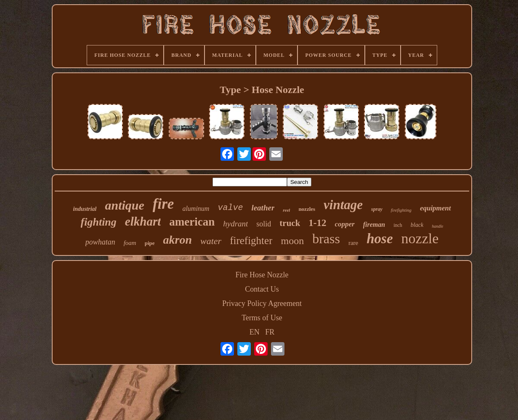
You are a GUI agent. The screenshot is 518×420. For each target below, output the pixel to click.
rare (353, 243)
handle (437, 226)
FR (270, 332)
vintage (343, 205)
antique (124, 205)
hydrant (235, 224)
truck (290, 223)
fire (163, 204)
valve (230, 208)
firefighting (401, 210)
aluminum (196, 209)
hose (380, 239)
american (192, 222)
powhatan (100, 242)
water (211, 241)
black (417, 225)
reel (286, 210)
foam (130, 243)
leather (263, 208)
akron (178, 240)
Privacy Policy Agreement (262, 303)
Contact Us (262, 289)
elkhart (143, 221)
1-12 (317, 223)
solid (264, 224)
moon (292, 241)
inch (398, 225)
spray (377, 209)
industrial (85, 209)
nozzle (420, 238)
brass (326, 239)
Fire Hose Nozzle (262, 275)
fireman (374, 225)
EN (255, 332)
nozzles (307, 209)
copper (345, 224)
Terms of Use (262, 318)
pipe (150, 243)
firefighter (251, 241)
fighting (99, 222)
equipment (436, 208)
